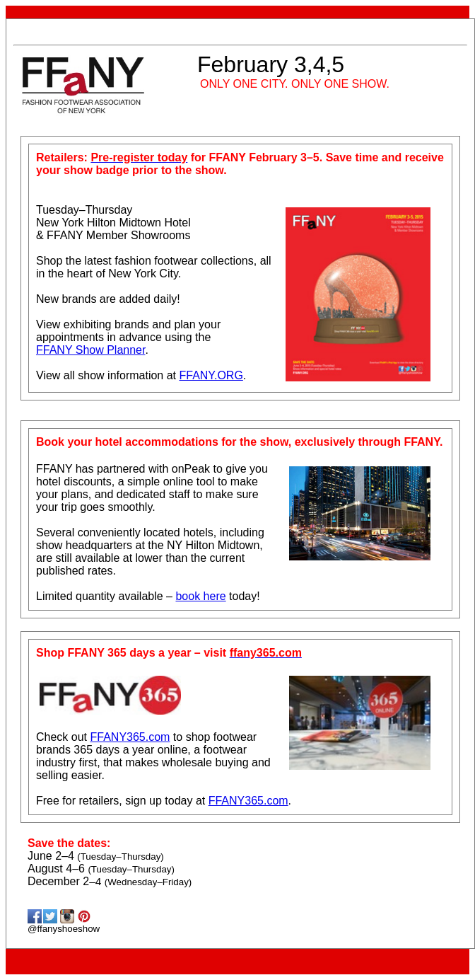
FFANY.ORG (211, 375)
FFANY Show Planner (90, 350)
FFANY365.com (130, 737)
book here (200, 596)
